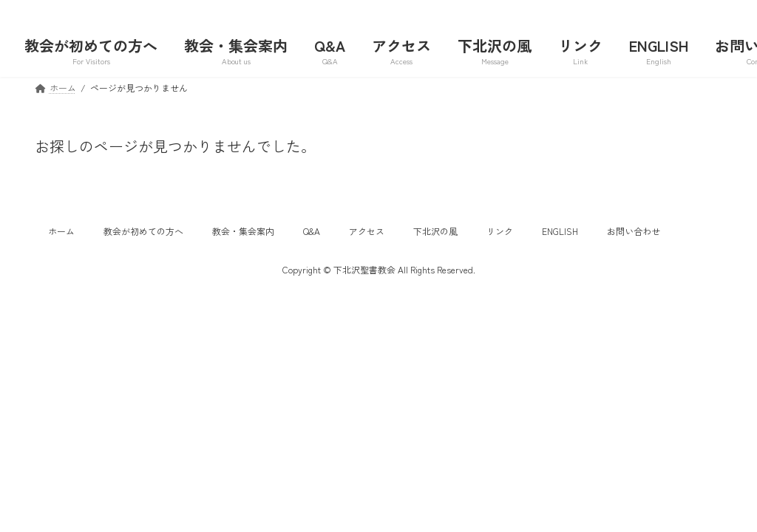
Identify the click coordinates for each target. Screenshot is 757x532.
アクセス (367, 231)
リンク (500, 231)
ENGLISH (560, 231)
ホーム (61, 231)
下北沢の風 (435, 231)
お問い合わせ (634, 231)
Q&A (312, 231)
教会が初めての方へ (143, 231)
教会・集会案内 (243, 231)
